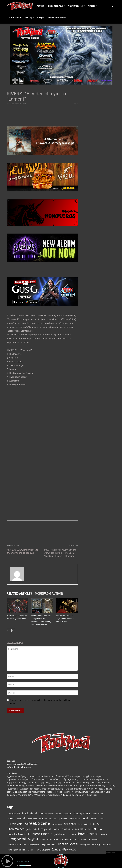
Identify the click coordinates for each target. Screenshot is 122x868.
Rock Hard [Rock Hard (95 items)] (93, 840)
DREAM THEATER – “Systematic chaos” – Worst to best (65, 619)
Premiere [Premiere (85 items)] (103, 834)
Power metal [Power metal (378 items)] (88, 834)
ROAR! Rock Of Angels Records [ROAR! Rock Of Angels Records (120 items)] (62, 839)
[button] (112, 6)
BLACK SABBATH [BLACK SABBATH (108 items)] (46, 814)
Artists (92, 6)
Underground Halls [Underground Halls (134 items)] (102, 844)
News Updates (76, 6)
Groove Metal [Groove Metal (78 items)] (57, 824)
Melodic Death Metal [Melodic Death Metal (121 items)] (63, 829)
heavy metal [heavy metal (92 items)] (83, 824)
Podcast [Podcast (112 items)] (72, 834)
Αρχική (40, 6)
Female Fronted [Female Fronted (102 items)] (97, 819)
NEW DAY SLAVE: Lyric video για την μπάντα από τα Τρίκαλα (22, 551)
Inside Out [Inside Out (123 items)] (95, 824)
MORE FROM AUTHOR (49, 594)
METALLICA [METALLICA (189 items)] (95, 829)
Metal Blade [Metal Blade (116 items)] (81, 829)
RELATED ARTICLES (19, 594)
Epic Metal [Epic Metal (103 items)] (63, 819)
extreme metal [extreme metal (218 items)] (79, 818)
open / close (111, 853)
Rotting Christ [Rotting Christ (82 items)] (34, 845)
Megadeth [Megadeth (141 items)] (46, 829)
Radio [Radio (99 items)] (43, 840)
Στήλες (29, 18)
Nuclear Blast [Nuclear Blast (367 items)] (38, 834)
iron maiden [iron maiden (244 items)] (17, 829)
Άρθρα (40, 18)
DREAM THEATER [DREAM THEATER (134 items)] (48, 819)
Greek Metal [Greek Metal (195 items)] (16, 824)
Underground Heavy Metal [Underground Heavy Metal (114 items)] (21, 850)
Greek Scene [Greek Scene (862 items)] (38, 823)
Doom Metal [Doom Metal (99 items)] (32, 819)
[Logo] (21, 6)
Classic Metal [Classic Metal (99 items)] (97, 814)
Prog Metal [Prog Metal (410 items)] (17, 839)
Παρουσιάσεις (56, 6)
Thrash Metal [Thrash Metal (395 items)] (68, 844)
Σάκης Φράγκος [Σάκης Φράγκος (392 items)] (64, 849)
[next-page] (13, 630)
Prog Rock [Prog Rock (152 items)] (33, 839)
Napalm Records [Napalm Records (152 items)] (17, 834)
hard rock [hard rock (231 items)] (70, 824)
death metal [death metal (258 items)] (17, 818)
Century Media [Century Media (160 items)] (82, 814)
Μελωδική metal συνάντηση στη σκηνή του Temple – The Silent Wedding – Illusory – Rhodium (60, 553)
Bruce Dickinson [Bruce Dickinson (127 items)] (64, 814)
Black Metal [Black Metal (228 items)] (29, 813)
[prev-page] (9, 630)
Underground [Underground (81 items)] (85, 845)
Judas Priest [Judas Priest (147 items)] (33, 829)
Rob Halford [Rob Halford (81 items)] (83, 840)
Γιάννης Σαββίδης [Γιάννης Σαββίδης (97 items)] (43, 850)
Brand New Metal (57, 18)
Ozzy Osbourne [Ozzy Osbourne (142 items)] (59, 834)
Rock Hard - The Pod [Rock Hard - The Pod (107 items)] (18, 845)
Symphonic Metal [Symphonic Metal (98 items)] (48, 845)
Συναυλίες (15, 18)
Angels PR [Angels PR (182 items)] (14, 813)
